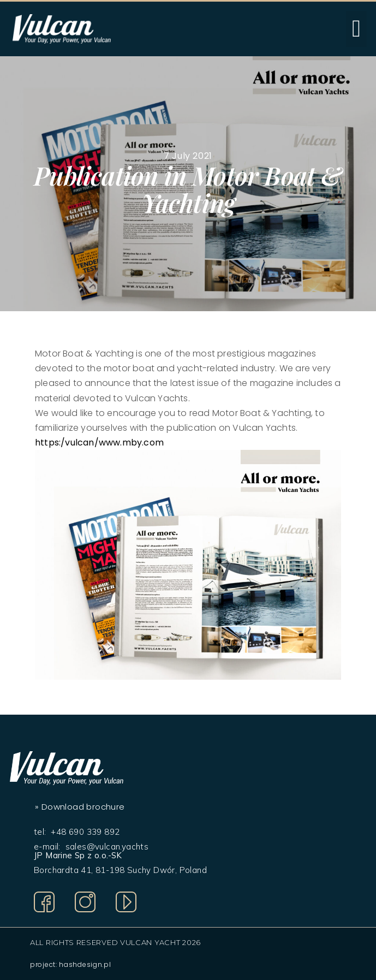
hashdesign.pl (85, 964)
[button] (356, 29)
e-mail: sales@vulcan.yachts (91, 847)
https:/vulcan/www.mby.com (99, 443)
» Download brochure (80, 807)
